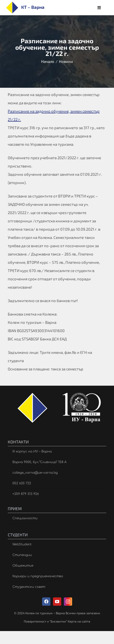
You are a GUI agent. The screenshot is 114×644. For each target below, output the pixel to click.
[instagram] (68, 602)
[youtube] (57, 602)
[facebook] (46, 602)
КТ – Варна (33, 7)
